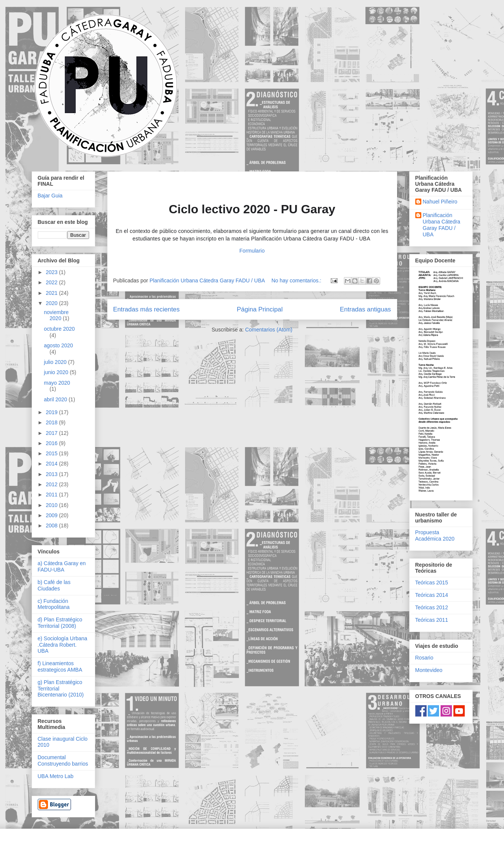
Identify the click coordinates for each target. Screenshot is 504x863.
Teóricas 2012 (432, 607)
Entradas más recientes (146, 309)
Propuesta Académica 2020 (435, 536)
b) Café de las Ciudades (54, 585)
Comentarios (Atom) (269, 330)
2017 (52, 433)
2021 (52, 293)
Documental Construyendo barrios (63, 761)
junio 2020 (57, 372)
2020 (52, 303)
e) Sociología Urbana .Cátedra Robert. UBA (63, 645)
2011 (52, 495)
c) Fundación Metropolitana (54, 604)
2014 (52, 464)
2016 (52, 443)
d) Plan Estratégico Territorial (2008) (60, 623)
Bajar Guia (50, 196)
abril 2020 (56, 399)
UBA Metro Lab (56, 776)
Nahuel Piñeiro (440, 202)
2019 (52, 412)
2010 (52, 505)
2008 (52, 526)
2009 (52, 515)
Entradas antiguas (365, 309)
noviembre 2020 (56, 315)
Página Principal (260, 309)
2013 (52, 474)
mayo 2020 (57, 383)
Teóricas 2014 (432, 595)
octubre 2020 (59, 329)
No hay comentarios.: (297, 280)
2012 (52, 484)
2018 (52, 422)
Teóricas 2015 (432, 583)
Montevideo (429, 670)
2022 (52, 282)
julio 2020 (56, 362)
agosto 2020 (58, 345)
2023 (52, 272)
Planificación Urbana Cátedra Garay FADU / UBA (442, 225)
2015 (52, 453)
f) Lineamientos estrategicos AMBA (60, 667)
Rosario (424, 658)
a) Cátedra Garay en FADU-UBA (62, 566)
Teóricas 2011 (432, 620)
